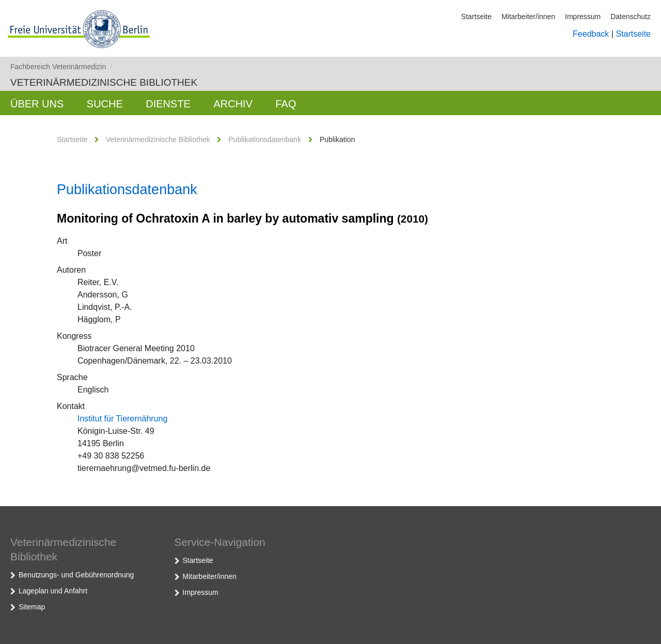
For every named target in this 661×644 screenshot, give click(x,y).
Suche (105, 104)
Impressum (583, 17)
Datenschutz (631, 17)
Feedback (591, 34)
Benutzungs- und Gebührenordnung (76, 575)
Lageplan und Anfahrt (53, 591)
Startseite (476, 17)
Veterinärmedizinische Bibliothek (104, 82)
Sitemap (32, 607)
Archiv (233, 104)
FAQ (286, 104)
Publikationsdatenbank (265, 139)
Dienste (168, 104)
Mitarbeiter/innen (528, 17)
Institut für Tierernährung (122, 419)
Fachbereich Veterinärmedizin (61, 67)
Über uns (37, 104)
